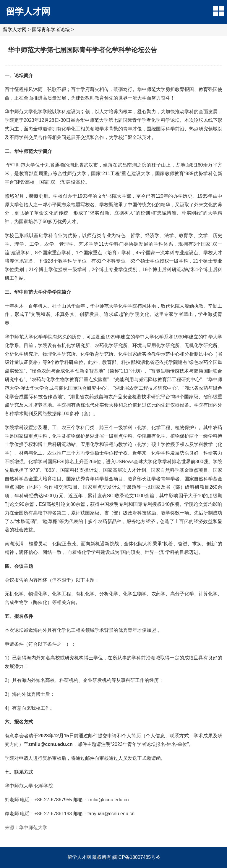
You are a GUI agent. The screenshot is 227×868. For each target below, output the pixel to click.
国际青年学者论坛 (51, 29)
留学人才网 (28, 11)
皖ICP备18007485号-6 (136, 857)
